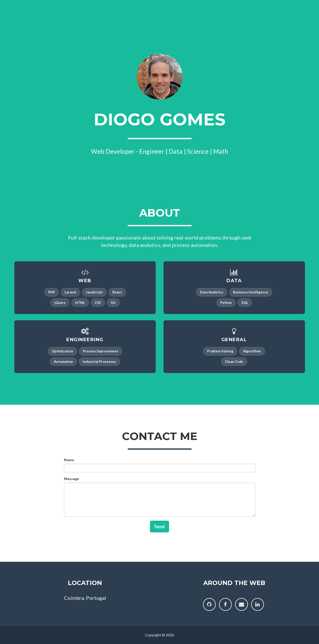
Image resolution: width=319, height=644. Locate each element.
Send (159, 527)
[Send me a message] (241, 604)
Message (72, 479)
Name (69, 460)
